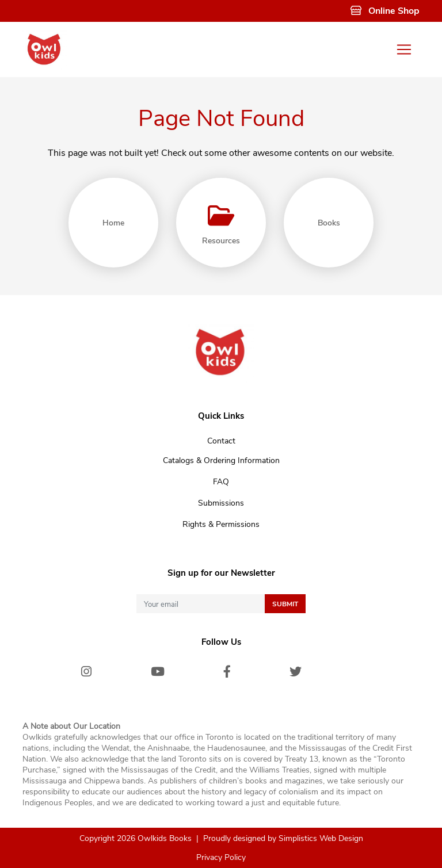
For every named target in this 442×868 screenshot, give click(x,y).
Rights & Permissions (221, 524)
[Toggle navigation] (404, 50)
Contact (221, 441)
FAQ (221, 482)
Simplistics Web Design (321, 838)
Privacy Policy (221, 857)
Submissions (221, 503)
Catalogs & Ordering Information (221, 460)
